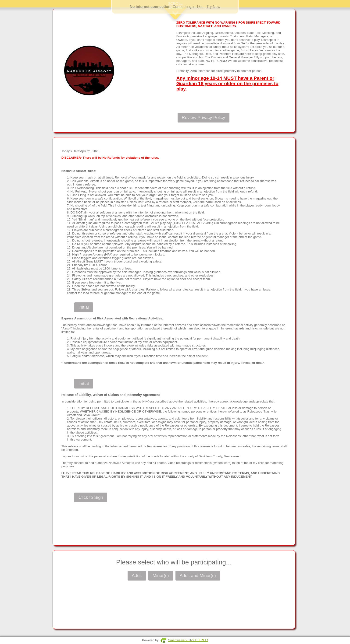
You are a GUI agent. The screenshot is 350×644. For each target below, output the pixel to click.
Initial (84, 307)
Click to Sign (91, 497)
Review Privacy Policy (204, 117)
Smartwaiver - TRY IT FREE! (188, 640)
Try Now (213, 7)
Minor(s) (161, 576)
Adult (137, 576)
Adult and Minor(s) (198, 576)
